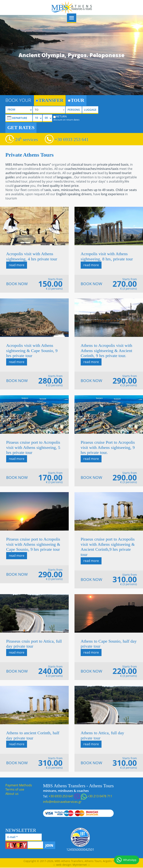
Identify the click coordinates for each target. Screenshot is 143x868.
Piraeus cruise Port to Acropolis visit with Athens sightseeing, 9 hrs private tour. (108, 447)
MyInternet (80, 865)
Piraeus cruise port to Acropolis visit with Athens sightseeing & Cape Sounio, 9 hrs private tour (33, 544)
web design (64, 865)
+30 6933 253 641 (72, 140)
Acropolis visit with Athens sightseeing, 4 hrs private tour (32, 256)
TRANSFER (49, 100)
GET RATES (21, 128)
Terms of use (15, 789)
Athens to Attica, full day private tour (102, 735)
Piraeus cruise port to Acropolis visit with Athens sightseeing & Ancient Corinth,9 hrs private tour (108, 547)
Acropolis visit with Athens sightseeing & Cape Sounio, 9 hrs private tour (32, 351)
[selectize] (49, 110)
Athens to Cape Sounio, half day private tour (109, 644)
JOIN (49, 845)
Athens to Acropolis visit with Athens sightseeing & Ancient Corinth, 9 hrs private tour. (106, 351)
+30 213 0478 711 (100, 796)
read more (17, 265)
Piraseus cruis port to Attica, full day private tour (34, 644)
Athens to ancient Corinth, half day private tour (33, 735)
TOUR (76, 100)
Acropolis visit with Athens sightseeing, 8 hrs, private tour (107, 256)
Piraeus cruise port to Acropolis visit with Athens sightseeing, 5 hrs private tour (33, 447)
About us (12, 794)
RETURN (66, 118)
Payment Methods (19, 785)
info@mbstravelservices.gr (62, 802)
